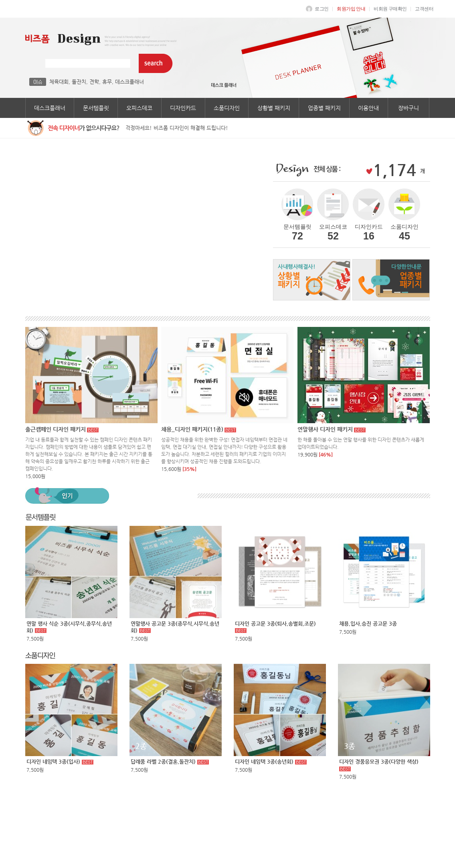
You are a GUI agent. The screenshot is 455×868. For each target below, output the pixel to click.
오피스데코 (139, 108)
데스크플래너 (129, 82)
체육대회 (59, 82)
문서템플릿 (96, 108)
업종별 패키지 (324, 108)
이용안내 (368, 108)
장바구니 (408, 108)
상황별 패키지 (274, 108)
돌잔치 (79, 82)
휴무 (107, 82)
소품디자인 (227, 108)
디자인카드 (183, 108)
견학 (94, 82)
